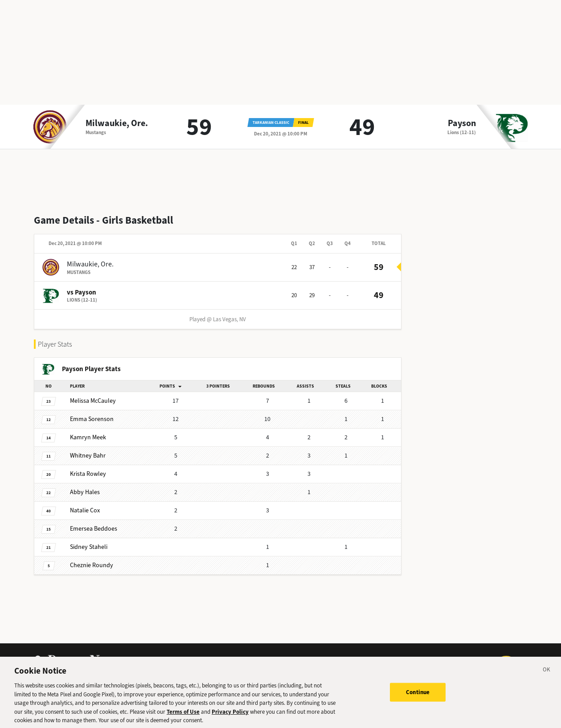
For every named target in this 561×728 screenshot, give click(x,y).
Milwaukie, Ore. (117, 123)
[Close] (547, 675)
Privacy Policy (230, 716)
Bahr (88, 456)
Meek (88, 437)
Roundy (92, 565)
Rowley (88, 474)
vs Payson (82, 292)
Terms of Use (183, 716)
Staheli (89, 547)
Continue (418, 696)
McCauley (93, 401)
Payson (462, 123)
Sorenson (92, 419)
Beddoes (94, 529)
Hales (85, 492)
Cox (85, 510)
